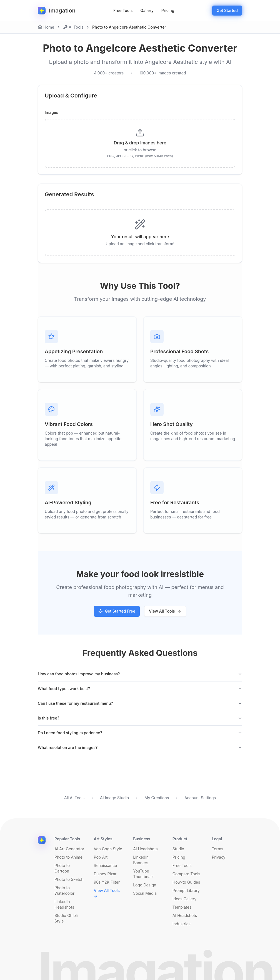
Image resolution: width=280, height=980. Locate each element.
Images (52, 112)
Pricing (168, 10)
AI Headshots (145, 849)
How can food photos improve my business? (140, 674)
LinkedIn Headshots (64, 904)
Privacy (218, 857)
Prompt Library (186, 890)
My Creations (157, 798)
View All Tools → (107, 893)
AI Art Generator (69, 849)
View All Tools (165, 611)
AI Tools (73, 27)
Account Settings (200, 798)
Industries (182, 924)
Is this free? (140, 718)
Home (46, 27)
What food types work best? (140, 689)
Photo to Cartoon (62, 868)
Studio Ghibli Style (66, 918)
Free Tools (123, 10)
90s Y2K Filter (107, 882)
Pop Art (101, 857)
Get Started (227, 10)
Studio (178, 849)
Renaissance (106, 865)
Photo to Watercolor (64, 890)
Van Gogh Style (108, 849)
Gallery (147, 10)
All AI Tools (74, 798)
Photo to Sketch (69, 879)
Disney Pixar (105, 874)
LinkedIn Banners (141, 860)
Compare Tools (186, 874)
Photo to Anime (68, 857)
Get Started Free (117, 611)
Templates (182, 907)
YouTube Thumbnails (144, 874)
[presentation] (140, 143)
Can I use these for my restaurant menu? (140, 703)
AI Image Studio (114, 798)
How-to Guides (186, 882)
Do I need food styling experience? (140, 733)
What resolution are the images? (140, 747)
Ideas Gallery (184, 899)
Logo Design (145, 885)
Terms (217, 849)
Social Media (145, 893)
